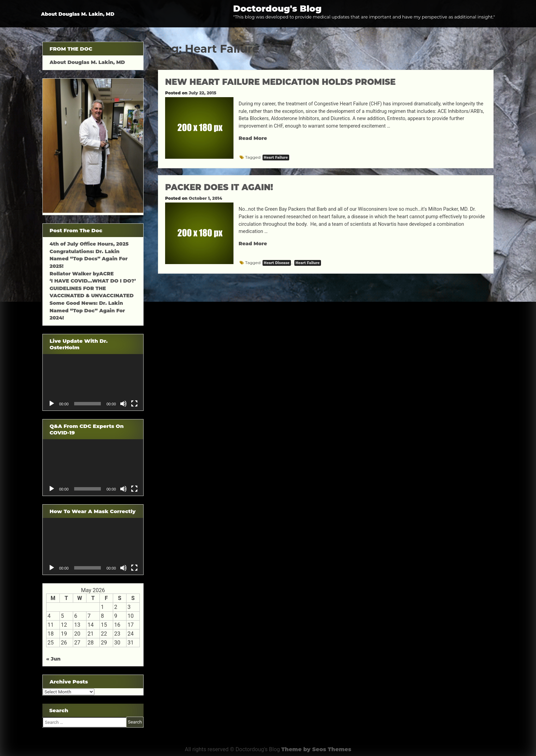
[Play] (52, 404)
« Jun (53, 659)
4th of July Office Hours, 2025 (89, 244)
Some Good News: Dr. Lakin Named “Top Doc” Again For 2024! (87, 310)
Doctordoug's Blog (277, 8)
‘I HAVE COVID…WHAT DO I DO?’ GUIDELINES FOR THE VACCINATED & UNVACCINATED (93, 288)
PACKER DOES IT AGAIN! (219, 187)
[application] (93, 382)
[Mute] (123, 404)
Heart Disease (277, 263)
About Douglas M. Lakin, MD (78, 14)
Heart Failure (276, 158)
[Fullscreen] (134, 404)
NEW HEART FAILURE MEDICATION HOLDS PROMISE (280, 82)
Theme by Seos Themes (316, 749)
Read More (253, 138)
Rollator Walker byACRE (82, 274)
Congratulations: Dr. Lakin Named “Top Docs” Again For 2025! (89, 259)
